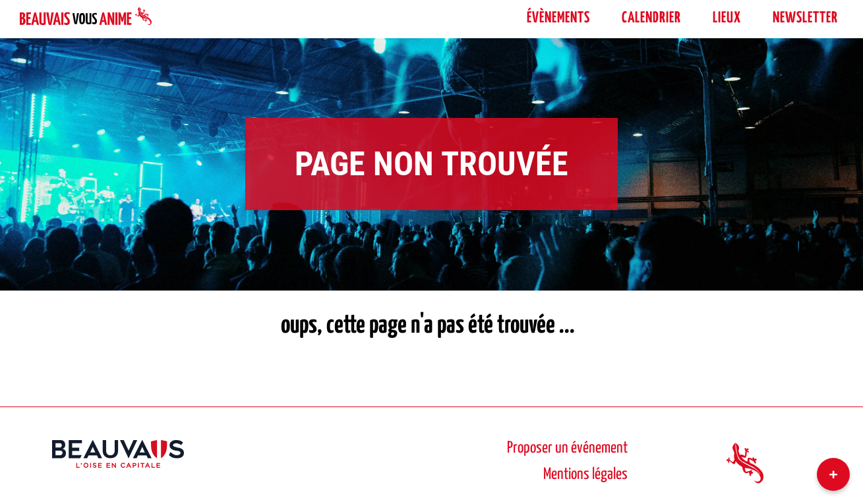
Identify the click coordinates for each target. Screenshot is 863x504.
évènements (558, 18)
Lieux (727, 18)
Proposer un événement (567, 448)
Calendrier (651, 18)
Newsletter (805, 18)
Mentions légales (585, 475)
